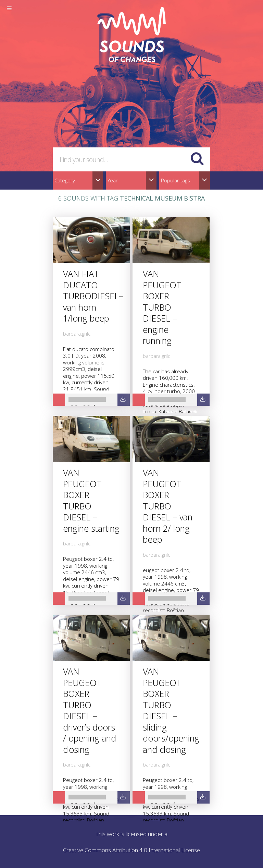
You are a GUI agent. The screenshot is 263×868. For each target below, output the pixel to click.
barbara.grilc (77, 334)
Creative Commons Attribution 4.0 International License (132, 850)
